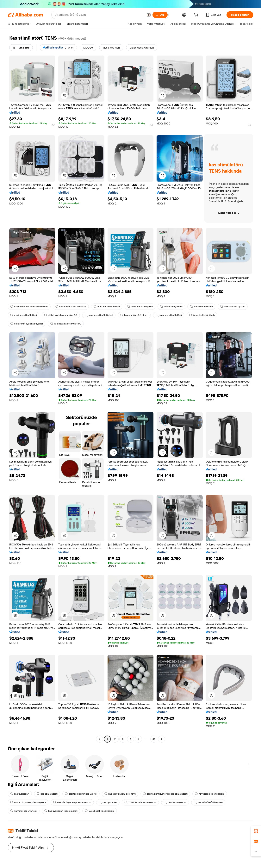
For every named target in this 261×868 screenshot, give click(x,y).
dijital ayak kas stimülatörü (61, 315)
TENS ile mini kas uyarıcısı (140, 802)
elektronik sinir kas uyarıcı (81, 794)
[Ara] (160, 15)
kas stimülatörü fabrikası (71, 307)
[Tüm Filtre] (21, 48)
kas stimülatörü (47, 794)
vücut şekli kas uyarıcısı (100, 811)
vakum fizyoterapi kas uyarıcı (28, 802)
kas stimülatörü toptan (208, 802)
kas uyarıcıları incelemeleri (61, 811)
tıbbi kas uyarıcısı (175, 802)
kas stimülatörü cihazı (134, 315)
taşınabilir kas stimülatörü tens (29, 307)
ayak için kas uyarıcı (140, 307)
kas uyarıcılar (108, 802)
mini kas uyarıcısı (171, 307)
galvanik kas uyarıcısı (24, 811)
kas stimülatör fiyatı (202, 315)
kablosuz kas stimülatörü (66, 324)
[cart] (197, 15)
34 (154, 739)
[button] (149, 15)
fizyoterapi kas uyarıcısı (210, 794)
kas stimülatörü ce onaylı (120, 794)
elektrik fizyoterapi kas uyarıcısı (72, 802)
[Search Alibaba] (99, 15)
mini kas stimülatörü (107, 307)
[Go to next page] (162, 739)
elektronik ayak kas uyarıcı (27, 324)
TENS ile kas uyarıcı (233, 307)
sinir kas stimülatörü (169, 315)
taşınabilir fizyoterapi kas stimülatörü (165, 794)
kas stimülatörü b (201, 307)
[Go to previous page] (100, 739)
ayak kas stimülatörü (24, 315)
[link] (256, 831)
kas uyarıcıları (20, 794)
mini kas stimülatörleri (99, 315)
